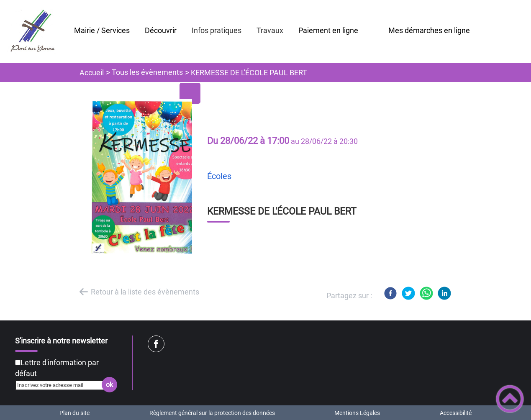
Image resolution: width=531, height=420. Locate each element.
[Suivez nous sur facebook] (156, 344)
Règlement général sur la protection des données (212, 413)
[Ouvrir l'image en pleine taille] (144, 177)
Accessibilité (456, 413)
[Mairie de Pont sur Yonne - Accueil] (33, 31)
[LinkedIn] (444, 293)
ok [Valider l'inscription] (109, 385)
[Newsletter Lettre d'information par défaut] (18, 362)
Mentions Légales (357, 413)
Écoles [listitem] (219, 176)
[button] (510, 399)
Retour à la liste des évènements (145, 292)
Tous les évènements (147, 72)
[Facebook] (390, 293)
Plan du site (74, 413)
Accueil (92, 73)
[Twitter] (408, 293)
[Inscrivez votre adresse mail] (63, 385)
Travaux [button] (270, 30)
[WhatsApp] (426, 293)
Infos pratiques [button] (217, 30)
